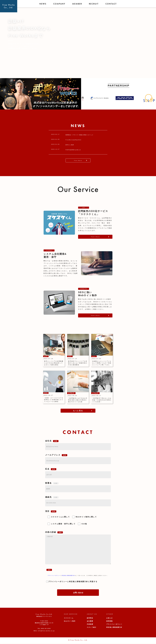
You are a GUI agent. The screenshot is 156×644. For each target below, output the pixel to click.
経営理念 (90, 618)
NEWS (43, 4)
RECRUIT (94, 4)
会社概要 (90, 621)
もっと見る (78, 411)
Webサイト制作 (70, 621)
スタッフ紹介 (92, 627)
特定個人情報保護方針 (68, 575)
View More (78, 161)
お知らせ (110, 618)
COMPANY (59, 4)
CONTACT (111, 4)
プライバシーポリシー (54, 575)
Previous (80, 98)
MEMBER (77, 4)
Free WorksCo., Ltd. (9, 6)
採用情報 (110, 621)
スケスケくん (69, 618)
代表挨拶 (90, 624)
